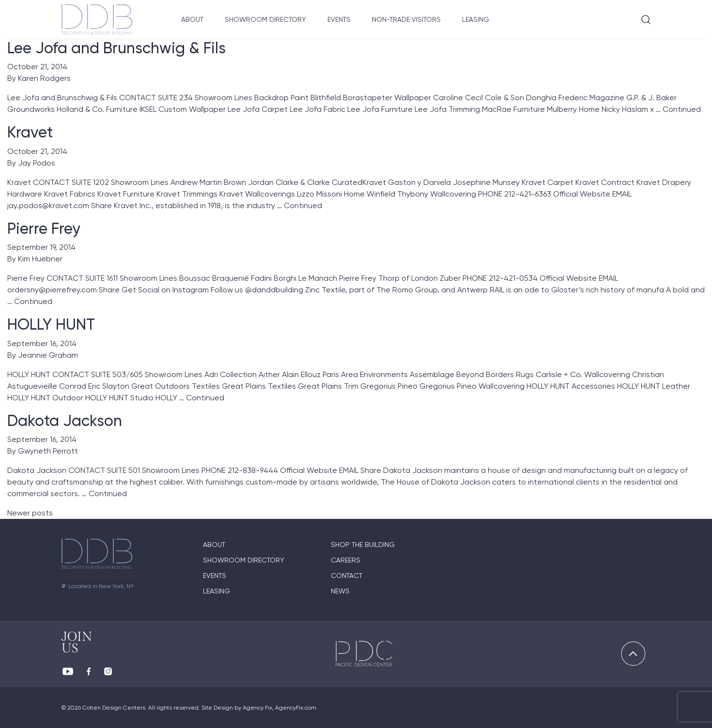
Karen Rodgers (44, 78)
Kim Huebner (40, 259)
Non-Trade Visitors (406, 19)
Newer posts (30, 513)
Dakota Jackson (65, 421)
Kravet (30, 132)
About (192, 19)
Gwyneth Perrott (48, 451)
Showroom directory (244, 560)
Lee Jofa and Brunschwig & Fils (116, 48)
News (340, 591)
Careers (346, 560)
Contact (347, 576)
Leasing (476, 19)
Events (339, 19)
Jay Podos (37, 163)
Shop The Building (363, 545)
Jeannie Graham (48, 355)
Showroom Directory (265, 19)
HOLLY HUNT (51, 324)
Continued (682, 109)
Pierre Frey (44, 228)
